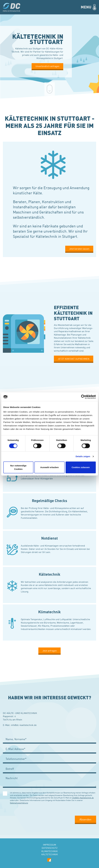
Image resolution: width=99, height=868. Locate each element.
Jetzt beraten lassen (79, 249)
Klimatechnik (49, 851)
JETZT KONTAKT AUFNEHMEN (74, 359)
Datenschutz (50, 848)
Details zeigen (83, 456)
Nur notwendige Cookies (18, 467)
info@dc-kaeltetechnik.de (24, 725)
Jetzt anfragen (50, 650)
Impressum (49, 845)
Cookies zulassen (81, 467)
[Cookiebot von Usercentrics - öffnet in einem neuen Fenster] (83, 397)
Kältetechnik (50, 854)
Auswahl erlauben (49, 467)
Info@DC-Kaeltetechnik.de (83, 798)
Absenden (85, 819)
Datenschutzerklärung (19, 803)
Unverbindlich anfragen (47, 66)
